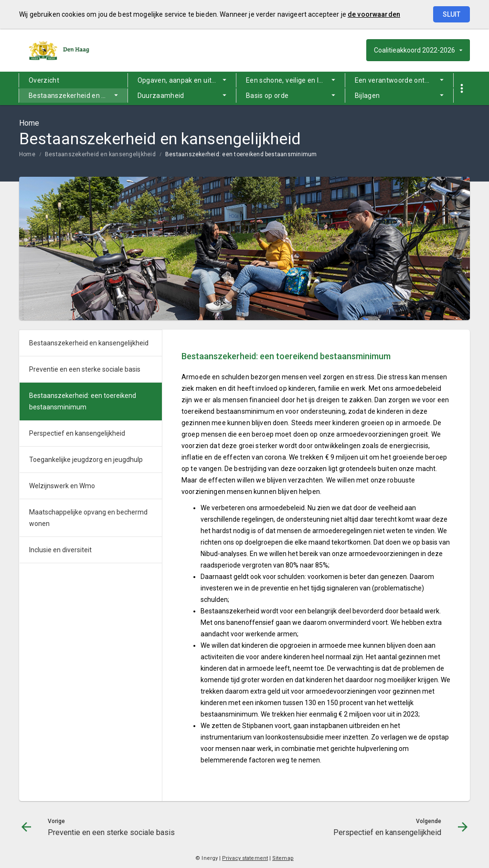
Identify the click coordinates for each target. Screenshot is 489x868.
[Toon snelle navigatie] (462, 89)
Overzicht (44, 80)
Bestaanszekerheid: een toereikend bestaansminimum (241, 154)
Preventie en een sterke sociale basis (85, 369)
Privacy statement (245, 858)
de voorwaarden (374, 14)
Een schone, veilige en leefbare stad (295, 80)
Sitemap (283, 858)
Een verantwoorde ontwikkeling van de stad (404, 80)
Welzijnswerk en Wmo (62, 486)
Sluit (452, 14)
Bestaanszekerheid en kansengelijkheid (78, 96)
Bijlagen (367, 96)
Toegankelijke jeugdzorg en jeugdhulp (86, 460)
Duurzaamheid (161, 96)
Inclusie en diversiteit (60, 550)
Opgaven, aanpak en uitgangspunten (187, 80)
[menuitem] (73, 80)
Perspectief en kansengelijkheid (77, 433)
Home (27, 154)
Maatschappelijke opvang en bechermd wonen (88, 518)
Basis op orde (267, 96)
